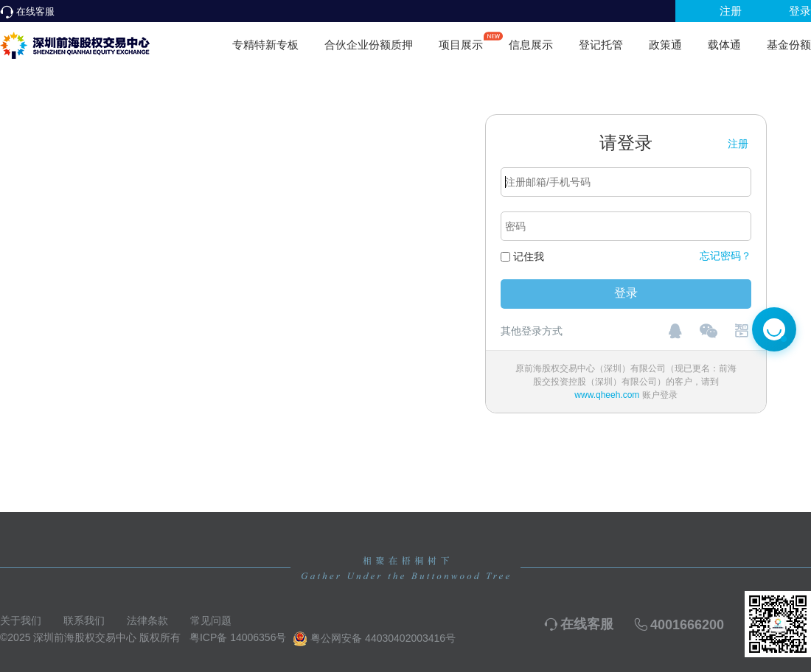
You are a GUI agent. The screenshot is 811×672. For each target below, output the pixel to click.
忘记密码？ (725, 256)
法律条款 (147, 620)
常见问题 (211, 620)
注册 (731, 11)
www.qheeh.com (607, 395)
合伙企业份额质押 (369, 45)
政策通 (665, 45)
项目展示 (461, 39)
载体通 (724, 45)
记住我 (529, 256)
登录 (800, 11)
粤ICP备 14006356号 (238, 637)
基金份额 (789, 45)
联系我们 (84, 620)
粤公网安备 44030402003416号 (374, 639)
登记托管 (601, 45)
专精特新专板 (265, 45)
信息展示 (531, 45)
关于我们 (21, 620)
